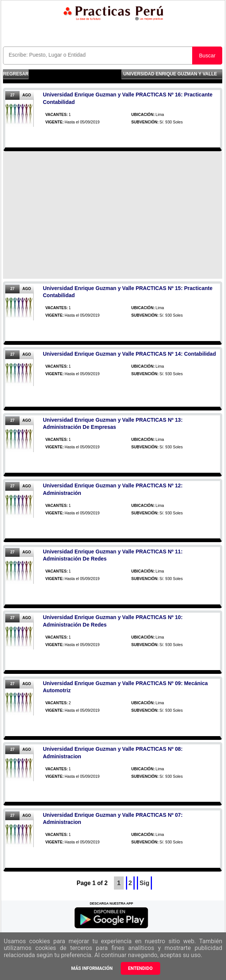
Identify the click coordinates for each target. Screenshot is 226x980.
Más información (92, 968)
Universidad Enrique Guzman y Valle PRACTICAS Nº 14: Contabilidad (129, 354)
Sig (144, 883)
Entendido (140, 968)
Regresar (16, 74)
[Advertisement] (113, 215)
